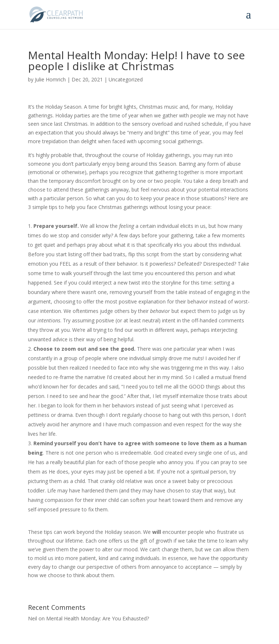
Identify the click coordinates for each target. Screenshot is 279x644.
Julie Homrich (50, 79)
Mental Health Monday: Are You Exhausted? (98, 618)
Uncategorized (126, 79)
